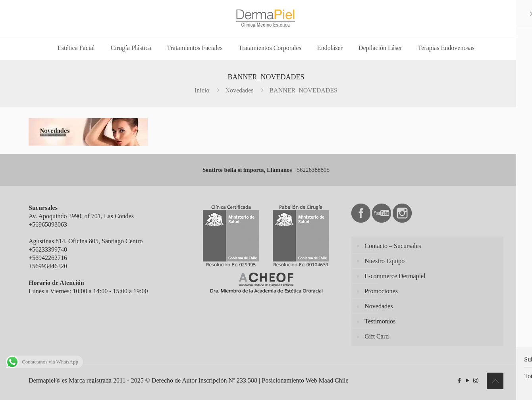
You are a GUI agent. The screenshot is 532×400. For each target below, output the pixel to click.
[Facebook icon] (459, 381)
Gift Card (377, 336)
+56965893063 (48, 224)
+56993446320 (48, 266)
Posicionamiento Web (289, 380)
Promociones (381, 291)
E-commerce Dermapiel (395, 276)
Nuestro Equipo (385, 261)
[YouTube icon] (467, 381)
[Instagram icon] (476, 381)
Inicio (202, 90)
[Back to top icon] (495, 381)
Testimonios (380, 321)
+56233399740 (48, 249)
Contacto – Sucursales (393, 246)
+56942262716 (48, 258)
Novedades (239, 90)
